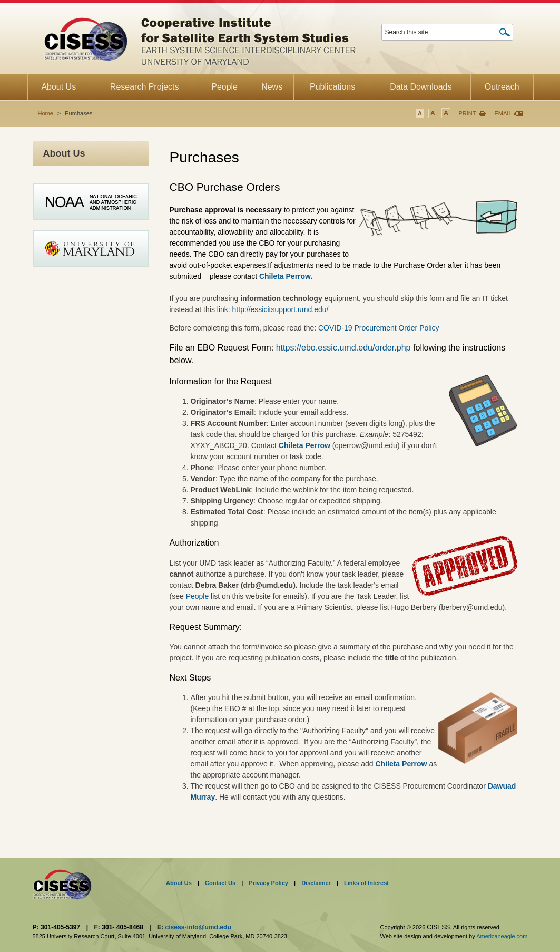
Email (503, 113)
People (198, 596)
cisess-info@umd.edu (198, 927)
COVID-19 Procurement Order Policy (379, 328)
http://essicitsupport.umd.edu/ (281, 309)
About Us (179, 883)
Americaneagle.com (502, 936)
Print (467, 113)
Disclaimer (316, 883)
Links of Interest (366, 883)
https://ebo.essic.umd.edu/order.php (345, 347)
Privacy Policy (268, 883)
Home (46, 113)
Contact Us (220, 883)
